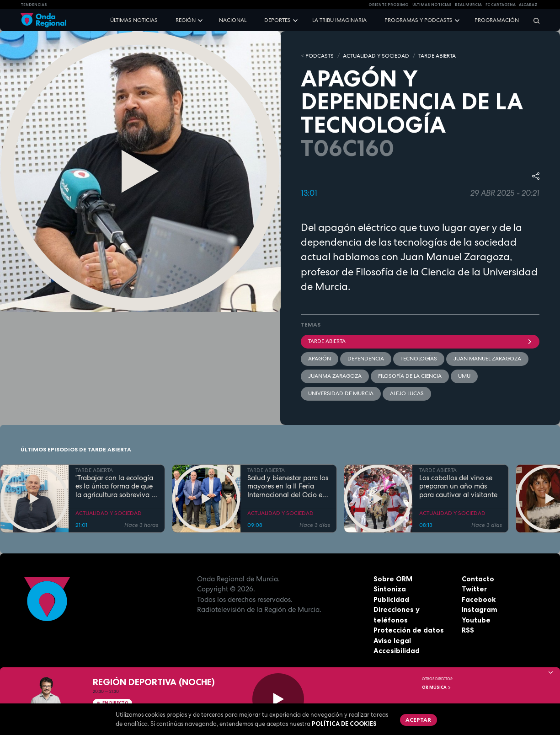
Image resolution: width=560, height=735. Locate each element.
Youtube (476, 620)
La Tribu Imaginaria (339, 20)
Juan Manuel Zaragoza (487, 359)
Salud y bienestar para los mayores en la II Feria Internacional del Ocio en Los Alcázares (288, 487)
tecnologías (419, 359)
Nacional (233, 20)
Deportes (277, 20)
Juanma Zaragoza (335, 376)
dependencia (366, 359)
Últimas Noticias (432, 5)
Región (186, 20)
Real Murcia (468, 5)
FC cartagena (501, 5)
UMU (464, 376)
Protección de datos (409, 630)
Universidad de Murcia (341, 393)
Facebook (479, 599)
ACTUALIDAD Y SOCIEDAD (376, 56)
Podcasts (320, 56)
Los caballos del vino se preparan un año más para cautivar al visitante (458, 487)
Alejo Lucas (407, 393)
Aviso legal (392, 641)
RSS (468, 630)
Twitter (474, 589)
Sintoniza (390, 589)
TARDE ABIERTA (437, 56)
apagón (320, 359)
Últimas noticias (134, 20)
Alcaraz (528, 5)
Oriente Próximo (389, 5)
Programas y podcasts (419, 20)
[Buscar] (533, 20)
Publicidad (391, 599)
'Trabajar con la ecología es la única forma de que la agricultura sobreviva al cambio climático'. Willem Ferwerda (116, 487)
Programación (497, 20)
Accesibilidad (397, 651)
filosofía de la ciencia (410, 376)
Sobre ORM (393, 579)
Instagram (480, 609)
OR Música (437, 687)
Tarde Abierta (420, 341)
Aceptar (418, 720)
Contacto (478, 579)
